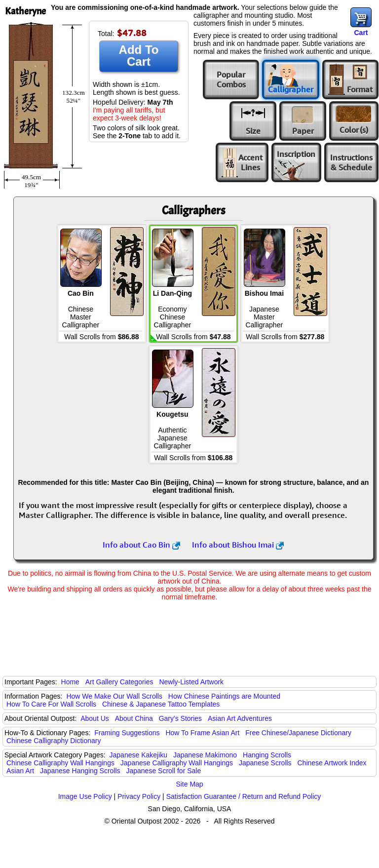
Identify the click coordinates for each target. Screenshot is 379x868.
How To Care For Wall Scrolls (51, 704)
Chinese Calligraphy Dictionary (54, 741)
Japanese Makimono (205, 755)
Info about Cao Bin (141, 545)
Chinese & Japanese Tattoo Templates (161, 704)
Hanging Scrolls (267, 755)
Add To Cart (139, 56)
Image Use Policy (85, 796)
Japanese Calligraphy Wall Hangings (177, 763)
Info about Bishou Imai (238, 545)
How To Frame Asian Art (202, 733)
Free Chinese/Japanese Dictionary (298, 733)
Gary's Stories (180, 718)
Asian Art (20, 771)
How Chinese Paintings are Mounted (224, 696)
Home (70, 682)
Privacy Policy (139, 796)
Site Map (189, 784)
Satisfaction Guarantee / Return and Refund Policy (244, 796)
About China (134, 718)
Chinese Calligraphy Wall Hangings (60, 763)
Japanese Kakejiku (139, 755)
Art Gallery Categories (119, 682)
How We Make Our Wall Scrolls (114, 696)
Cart (361, 33)
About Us (95, 718)
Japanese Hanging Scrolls (80, 771)
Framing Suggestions (127, 733)
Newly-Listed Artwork (191, 682)
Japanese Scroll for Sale (163, 771)
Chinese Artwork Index (332, 763)
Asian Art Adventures (240, 718)
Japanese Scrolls (265, 763)
